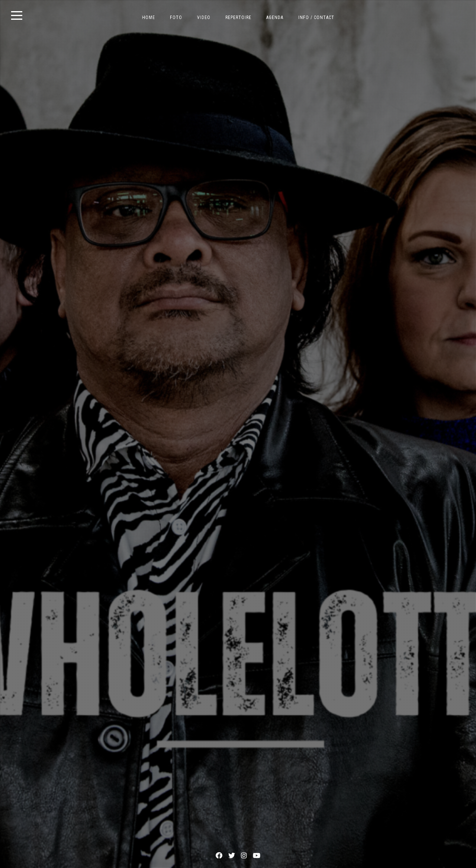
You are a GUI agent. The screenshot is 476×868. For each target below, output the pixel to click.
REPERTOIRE (238, 17)
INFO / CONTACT (316, 17)
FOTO (176, 17)
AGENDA (275, 17)
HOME (149, 17)
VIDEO (204, 17)
